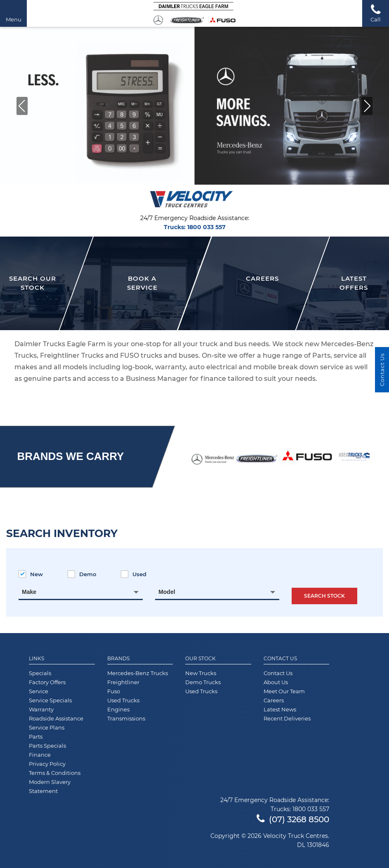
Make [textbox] (29, 592)
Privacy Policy (47, 764)
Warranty (41, 709)
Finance (40, 755)
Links (37, 659)
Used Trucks (123, 700)
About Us (276, 682)
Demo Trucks (203, 682)
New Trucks (201, 673)
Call (376, 13)
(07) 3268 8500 (293, 819)
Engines (118, 709)
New (31, 574)
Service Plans (47, 727)
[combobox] (81, 592)
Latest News (280, 709)
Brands (118, 659)
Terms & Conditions (55, 773)
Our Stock (200, 659)
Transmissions (126, 718)
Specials (40, 673)
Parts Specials (47, 746)
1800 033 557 (206, 227)
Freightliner (123, 682)
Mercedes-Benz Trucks (138, 673)
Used (134, 574)
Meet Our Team (284, 691)
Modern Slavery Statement (50, 786)
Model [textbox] (167, 592)
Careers (274, 700)
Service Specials (50, 700)
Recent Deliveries (287, 718)
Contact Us (280, 659)
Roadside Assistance (56, 718)
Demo (82, 574)
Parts (36, 737)
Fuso (114, 691)
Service (39, 691)
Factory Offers (47, 682)
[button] (367, 106)
